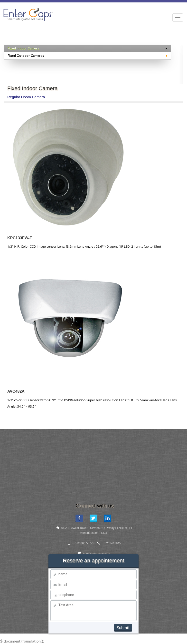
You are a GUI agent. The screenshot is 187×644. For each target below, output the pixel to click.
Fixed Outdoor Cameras (26, 56)
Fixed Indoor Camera (23, 48)
